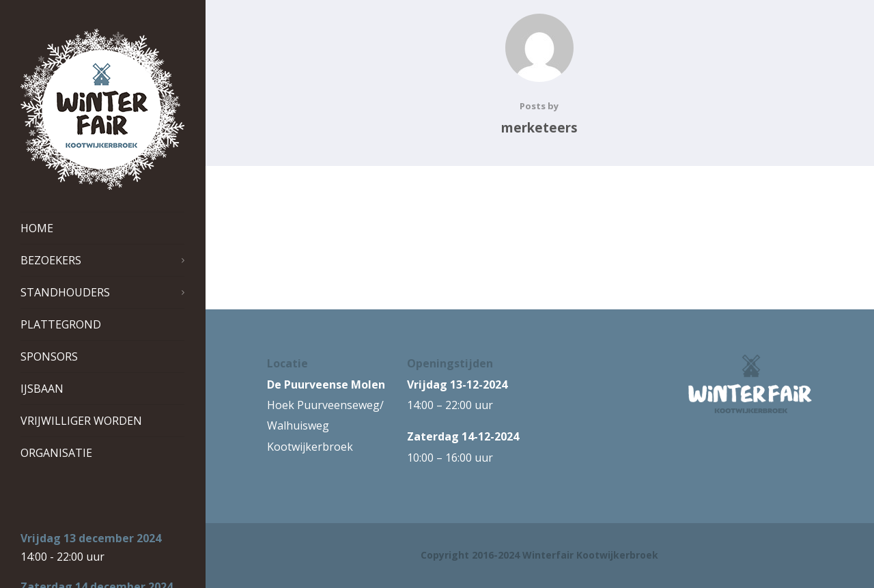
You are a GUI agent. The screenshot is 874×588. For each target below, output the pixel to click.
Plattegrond (61, 324)
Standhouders (102, 292)
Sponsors (49, 356)
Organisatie (56, 453)
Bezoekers (102, 260)
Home (37, 228)
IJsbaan (42, 389)
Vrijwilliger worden (81, 421)
